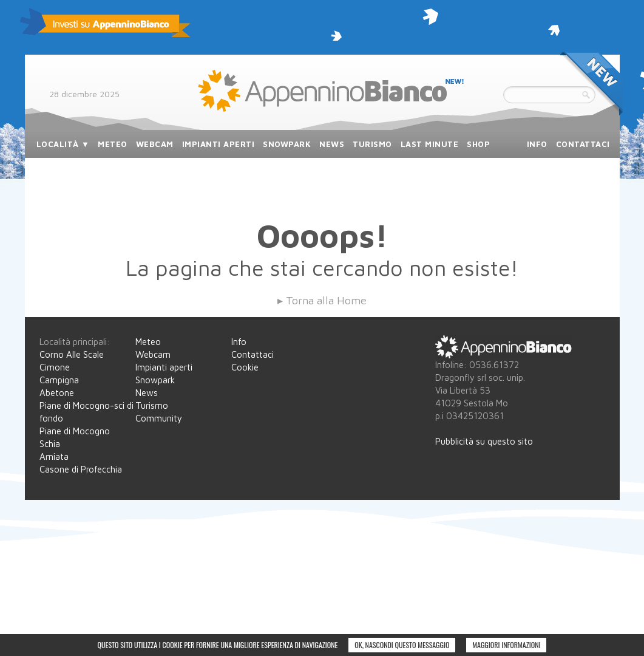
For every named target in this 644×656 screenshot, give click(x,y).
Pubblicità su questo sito (484, 441)
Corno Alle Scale (72, 354)
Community (159, 418)
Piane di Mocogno (75, 431)
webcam (155, 144)
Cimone (55, 367)
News (147, 393)
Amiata (54, 456)
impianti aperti (219, 144)
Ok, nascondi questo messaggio (402, 645)
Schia (50, 444)
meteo (113, 144)
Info (239, 342)
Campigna (59, 380)
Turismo (152, 405)
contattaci (583, 144)
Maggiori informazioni (506, 645)
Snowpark (155, 380)
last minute (430, 144)
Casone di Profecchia (81, 469)
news (332, 144)
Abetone (57, 393)
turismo (372, 144)
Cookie (245, 367)
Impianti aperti (164, 367)
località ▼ (63, 144)
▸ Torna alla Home (322, 300)
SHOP (478, 144)
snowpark (287, 144)
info (537, 144)
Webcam (153, 354)
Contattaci (253, 354)
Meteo (148, 342)
